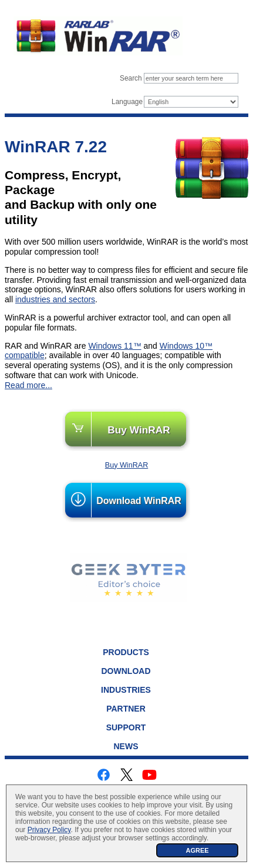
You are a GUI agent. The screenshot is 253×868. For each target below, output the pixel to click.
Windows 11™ (114, 346)
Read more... (28, 385)
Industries (126, 690)
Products (126, 652)
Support (126, 727)
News (126, 746)
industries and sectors (55, 299)
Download (126, 671)
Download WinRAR (139, 501)
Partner (126, 709)
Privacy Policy (49, 830)
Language (127, 102)
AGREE (197, 850)
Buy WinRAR (139, 430)
